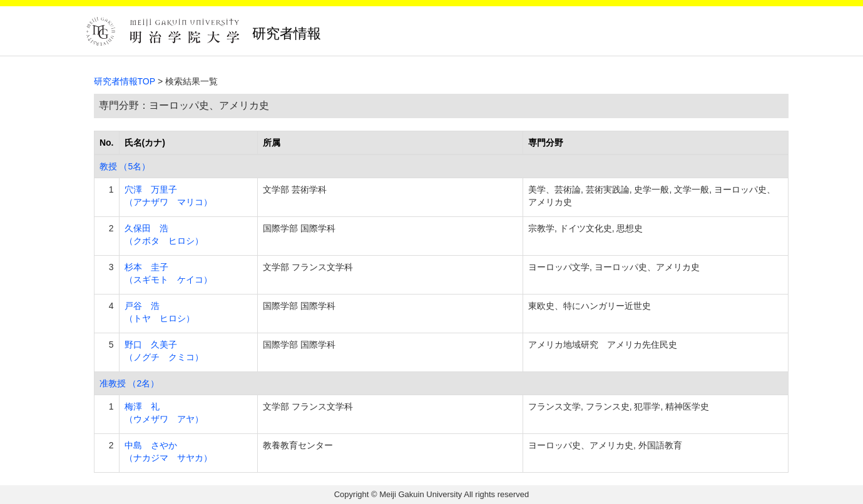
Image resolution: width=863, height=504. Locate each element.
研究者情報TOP (125, 81)
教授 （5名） (125, 166)
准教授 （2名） (130, 383)
